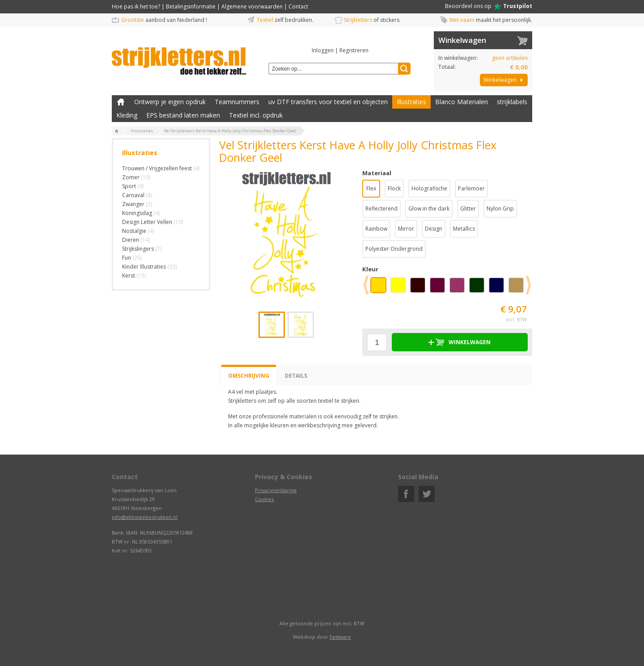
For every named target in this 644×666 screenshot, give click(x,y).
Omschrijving (249, 376)
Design (434, 229)
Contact (298, 6)
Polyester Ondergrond (394, 249)
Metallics (464, 229)
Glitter (468, 209)
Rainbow (376, 229)
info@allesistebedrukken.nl (145, 517)
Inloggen (323, 50)
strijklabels (512, 102)
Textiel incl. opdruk (256, 115)
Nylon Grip (500, 209)
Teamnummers (237, 102)
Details (296, 376)
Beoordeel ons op (489, 6)
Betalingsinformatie (191, 6)
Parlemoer (471, 188)
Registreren (354, 50)
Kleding (127, 115)
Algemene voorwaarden (252, 6)
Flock (394, 188)
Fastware (340, 637)
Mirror (406, 229)
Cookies (264, 499)
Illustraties (411, 102)
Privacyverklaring (276, 490)
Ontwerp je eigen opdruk (170, 102)
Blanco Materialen (462, 102)
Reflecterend (381, 209)
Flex (371, 188)
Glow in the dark (429, 209)
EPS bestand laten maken (183, 115)
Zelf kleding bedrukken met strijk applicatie (121, 102)
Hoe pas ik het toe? (136, 6)
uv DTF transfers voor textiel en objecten (328, 102)
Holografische (429, 188)
